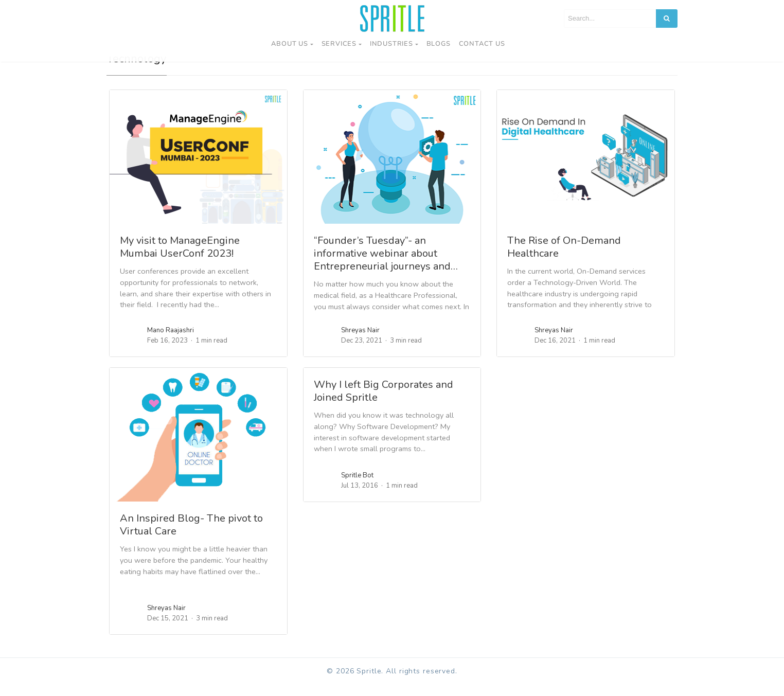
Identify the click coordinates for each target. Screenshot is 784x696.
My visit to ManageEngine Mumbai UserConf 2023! (180, 259)
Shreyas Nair (360, 342)
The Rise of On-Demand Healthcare (564, 259)
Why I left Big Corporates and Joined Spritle (384, 403)
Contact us (482, 44)
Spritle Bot (357, 487)
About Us (289, 44)
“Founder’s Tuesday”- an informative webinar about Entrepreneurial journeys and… (386, 265)
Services (339, 44)
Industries (391, 44)
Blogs (439, 44)
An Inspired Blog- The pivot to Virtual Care (191, 537)
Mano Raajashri (171, 342)
